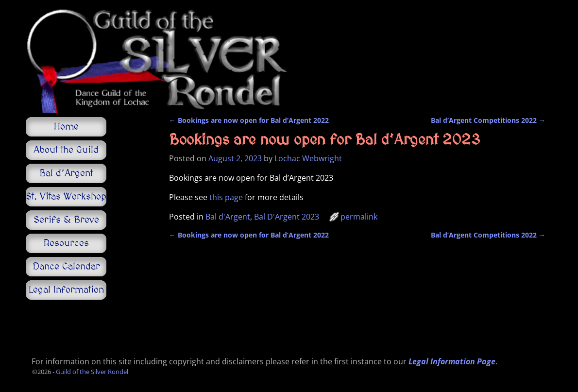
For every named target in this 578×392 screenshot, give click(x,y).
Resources (66, 243)
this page (226, 197)
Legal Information (66, 290)
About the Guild (66, 150)
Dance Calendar (66, 267)
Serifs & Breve (66, 220)
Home (66, 127)
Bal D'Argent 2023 (287, 217)
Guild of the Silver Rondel (92, 372)
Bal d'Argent (228, 217)
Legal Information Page (452, 361)
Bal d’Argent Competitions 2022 (488, 120)
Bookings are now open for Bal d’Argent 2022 (249, 120)
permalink (359, 217)
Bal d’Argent (66, 173)
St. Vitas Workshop (66, 197)
